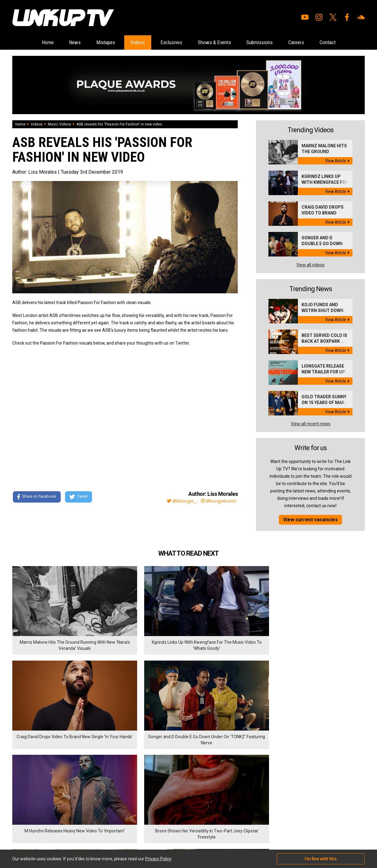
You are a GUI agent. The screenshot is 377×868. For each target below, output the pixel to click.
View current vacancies (310, 520)
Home (29, 42)
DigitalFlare (82, 830)
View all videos (310, 265)
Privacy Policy (80, 798)
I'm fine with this (321, 859)
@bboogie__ (178, 501)
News (60, 42)
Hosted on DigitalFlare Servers (35, 835)
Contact (346, 42)
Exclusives (169, 42)
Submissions (268, 42)
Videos (131, 42)
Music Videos (60, 125)
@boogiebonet (218, 501)
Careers (310, 42)
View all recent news (311, 424)
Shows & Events (218, 42)
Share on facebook (37, 497)
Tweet (79, 497)
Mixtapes (95, 42)
